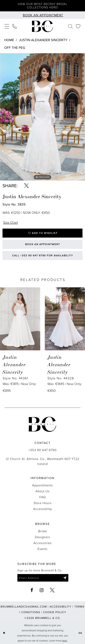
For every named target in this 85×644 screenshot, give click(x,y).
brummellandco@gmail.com (24, 607)
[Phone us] (15, 26)
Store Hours (43, 503)
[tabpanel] (42, 117)
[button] (7, 26)
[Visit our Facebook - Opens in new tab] (32, 590)
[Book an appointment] (42, 15)
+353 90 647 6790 (42, 450)
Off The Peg (15, 48)
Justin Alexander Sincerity (43, 40)
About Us (42, 491)
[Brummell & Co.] (42, 26)
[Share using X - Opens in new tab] (26, 186)
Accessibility (43, 509)
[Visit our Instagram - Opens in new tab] (42, 590)
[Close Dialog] (4, 633)
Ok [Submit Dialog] (81, 633)
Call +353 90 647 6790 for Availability (43, 256)
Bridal (42, 531)
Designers (42, 537)
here (65, 641)
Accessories (43, 543)
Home (9, 40)
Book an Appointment (43, 244)
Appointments (42, 485)
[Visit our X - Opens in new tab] (52, 590)
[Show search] (70, 26)
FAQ (42, 497)
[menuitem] (7, 26)
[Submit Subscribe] (65, 578)
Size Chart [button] (10, 222)
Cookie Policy (55, 612)
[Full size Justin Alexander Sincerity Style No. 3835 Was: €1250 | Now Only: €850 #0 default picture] (42, 117)
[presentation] (20, 319)
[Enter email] (43, 578)
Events (42, 549)
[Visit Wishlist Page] (78, 26)
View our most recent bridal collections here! (43, 6)
